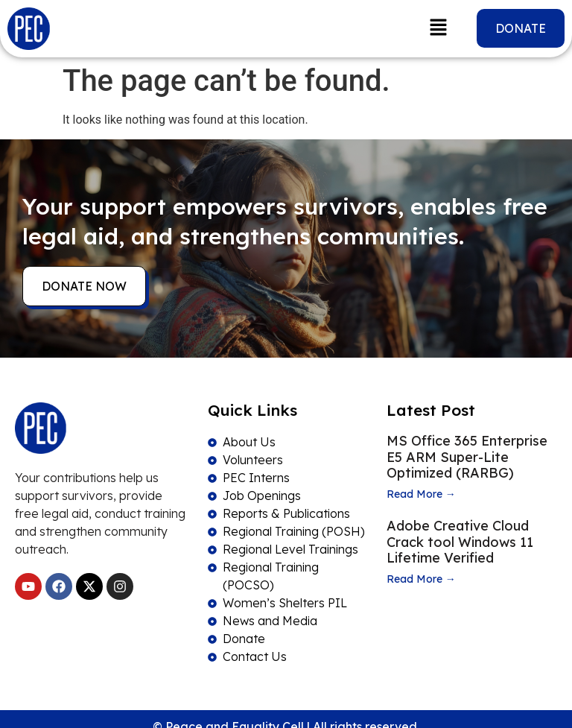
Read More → (421, 494)
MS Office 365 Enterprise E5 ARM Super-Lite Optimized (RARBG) (467, 457)
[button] (438, 28)
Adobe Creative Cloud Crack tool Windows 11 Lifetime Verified (460, 542)
